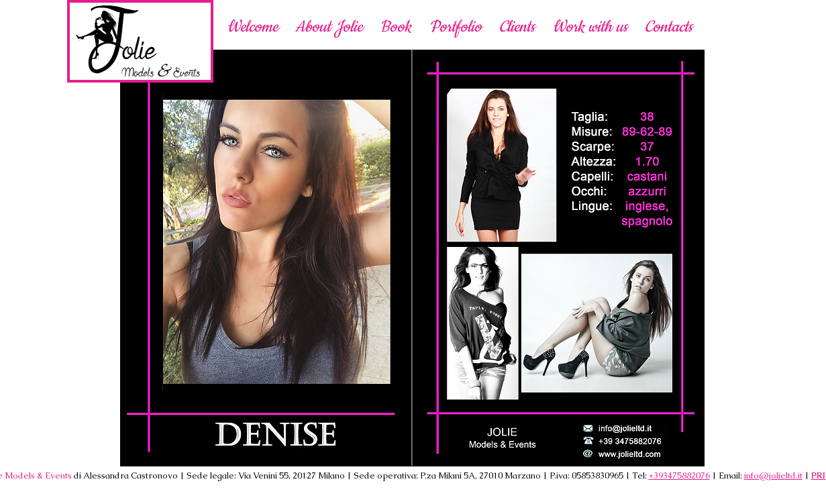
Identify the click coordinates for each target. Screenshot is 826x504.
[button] (590, 27)
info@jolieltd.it (773, 475)
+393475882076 (679, 475)
